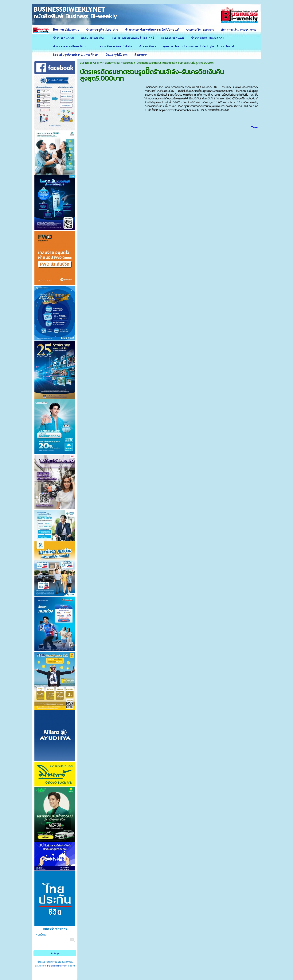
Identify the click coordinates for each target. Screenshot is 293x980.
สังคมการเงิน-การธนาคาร (119, 63)
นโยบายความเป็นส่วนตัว (56, 966)
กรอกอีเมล (41, 935)
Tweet (255, 127)
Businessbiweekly (91, 63)
